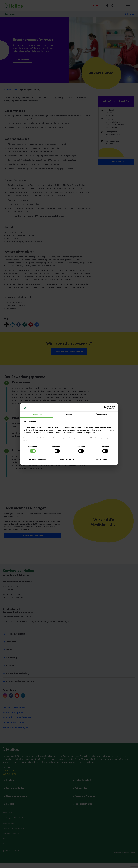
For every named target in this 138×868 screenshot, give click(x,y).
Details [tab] (69, 414)
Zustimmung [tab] (37, 414)
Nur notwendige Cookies (38, 460)
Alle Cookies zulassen (100, 460)
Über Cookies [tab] (101, 414)
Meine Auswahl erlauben (69, 460)
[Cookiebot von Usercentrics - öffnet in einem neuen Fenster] (106, 407)
